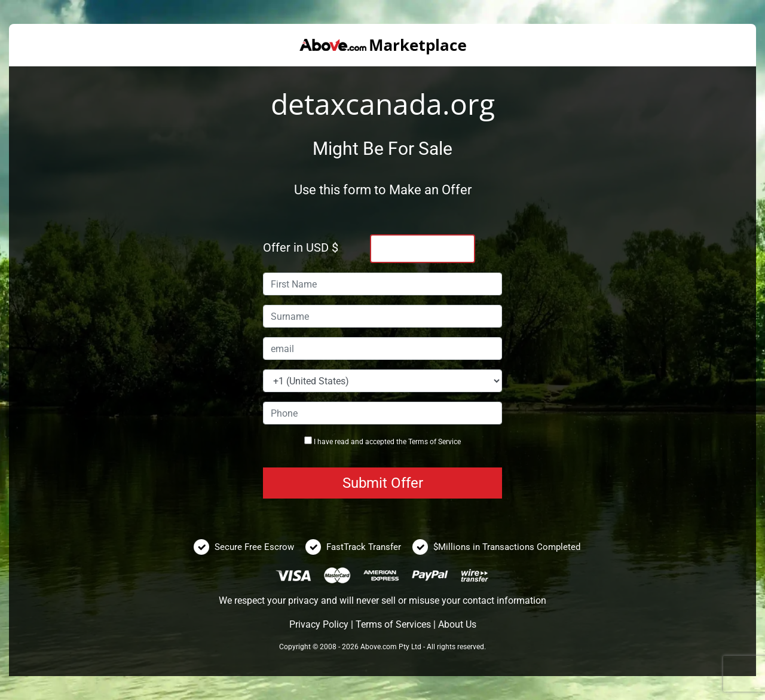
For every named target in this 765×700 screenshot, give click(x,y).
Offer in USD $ (301, 247)
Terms (418, 442)
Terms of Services (393, 624)
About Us (457, 624)
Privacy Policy (319, 624)
